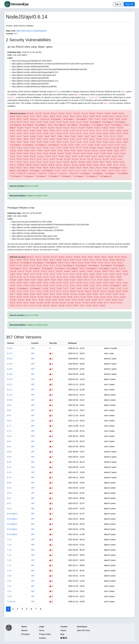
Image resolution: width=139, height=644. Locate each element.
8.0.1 (9, 503)
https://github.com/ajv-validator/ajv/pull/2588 (30, 78)
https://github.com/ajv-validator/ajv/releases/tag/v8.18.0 (35, 72)
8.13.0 (10, 374)
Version (11, 343)
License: (10, 34)
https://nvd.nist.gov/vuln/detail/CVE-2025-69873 (32, 61)
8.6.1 (9, 446)
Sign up (129, 4)
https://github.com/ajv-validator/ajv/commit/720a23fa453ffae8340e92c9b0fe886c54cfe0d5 (49, 69)
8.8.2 (9, 410)
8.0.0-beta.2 (12, 524)
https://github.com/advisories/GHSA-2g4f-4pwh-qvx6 (34, 75)
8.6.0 (9, 452)
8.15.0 (10, 364)
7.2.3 (9, 545)
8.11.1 (10, 390)
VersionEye (20, 4)
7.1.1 (9, 565)
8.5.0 (9, 457)
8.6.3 (9, 436)
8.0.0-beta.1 (12, 529)
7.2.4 (9, 540)
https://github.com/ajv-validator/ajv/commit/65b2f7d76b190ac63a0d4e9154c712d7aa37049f (50, 225)
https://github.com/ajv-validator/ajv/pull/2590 (30, 84)
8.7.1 (9, 426)
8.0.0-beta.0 (12, 534)
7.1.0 (9, 571)
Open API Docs (83, 630)
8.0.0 (9, 509)
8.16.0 (10, 359)
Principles (25, 634)
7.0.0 (9, 596)
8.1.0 (9, 477)
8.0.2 (9, 498)
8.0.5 (9, 483)
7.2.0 (9, 560)
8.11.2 (10, 384)
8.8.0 (9, 421)
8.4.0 (9, 462)
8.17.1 (10, 353)
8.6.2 (9, 441)
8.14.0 (10, 369)
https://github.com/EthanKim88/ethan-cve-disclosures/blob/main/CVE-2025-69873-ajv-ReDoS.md (53, 64)
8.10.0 (10, 400)
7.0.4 (9, 576)
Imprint (63, 630)
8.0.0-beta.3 (12, 519)
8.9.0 (9, 405)
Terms (42, 630)
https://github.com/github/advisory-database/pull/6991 (34, 87)
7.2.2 (9, 550)
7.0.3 (9, 581)
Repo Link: (11, 31)
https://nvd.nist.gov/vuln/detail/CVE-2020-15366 (32, 222)
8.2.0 (9, 472)
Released (72, 343)
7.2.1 (9, 555)
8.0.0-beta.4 (12, 514)
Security (53, 343)
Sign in (118, 4)
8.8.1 (9, 415)
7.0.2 (9, 586)
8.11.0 (10, 395)
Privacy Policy (45, 634)
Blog (62, 634)
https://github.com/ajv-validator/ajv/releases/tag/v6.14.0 (35, 81)
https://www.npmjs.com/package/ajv (31, 31)
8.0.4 (9, 488)
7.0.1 (9, 591)
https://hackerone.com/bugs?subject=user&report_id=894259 (38, 230)
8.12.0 (10, 379)
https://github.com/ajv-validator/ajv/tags (28, 233)
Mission (25, 630)
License (35, 343)
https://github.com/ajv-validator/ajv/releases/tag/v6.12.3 (35, 227)
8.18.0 (10, 348)
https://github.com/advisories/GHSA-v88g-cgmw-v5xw (35, 236)
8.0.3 (9, 493)
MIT (16, 34)
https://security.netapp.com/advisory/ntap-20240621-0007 (36, 239)
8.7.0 (9, 431)
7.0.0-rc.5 (11, 602)
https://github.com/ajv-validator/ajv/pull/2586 (30, 67)
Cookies (42, 638)
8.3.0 (9, 467)
